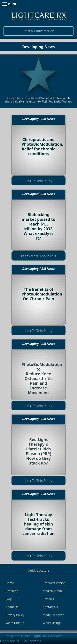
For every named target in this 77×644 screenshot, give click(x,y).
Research (12, 591)
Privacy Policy (15, 615)
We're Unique (15, 623)
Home (10, 583)
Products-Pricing (54, 583)
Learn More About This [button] (38, 256)
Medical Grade (53, 591)
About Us (12, 607)
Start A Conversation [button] (38, 31)
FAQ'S (9, 599)
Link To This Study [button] (39, 181)
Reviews (48, 599)
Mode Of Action (53, 615)
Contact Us (50, 607)
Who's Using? (52, 623)
